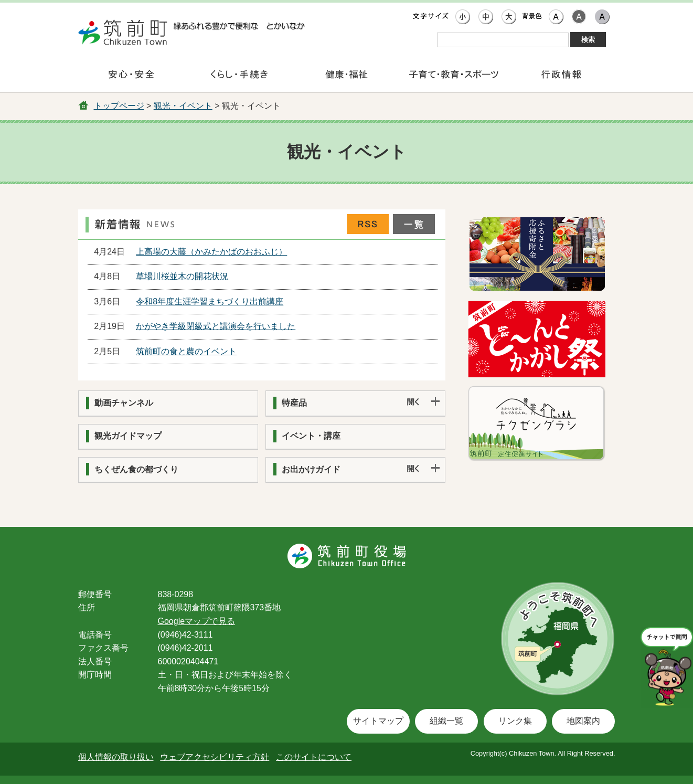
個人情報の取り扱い (116, 757)
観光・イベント (183, 106)
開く (423, 403)
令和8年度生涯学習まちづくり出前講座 (210, 301)
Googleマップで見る (197, 621)
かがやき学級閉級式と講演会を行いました (216, 326)
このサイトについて (314, 757)
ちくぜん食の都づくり (136, 469)
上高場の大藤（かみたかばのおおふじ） (211, 252)
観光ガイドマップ (128, 436)
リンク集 (515, 721)
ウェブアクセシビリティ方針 (215, 757)
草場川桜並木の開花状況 (182, 276)
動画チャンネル (124, 403)
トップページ (119, 106)
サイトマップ (378, 721)
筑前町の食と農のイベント (186, 351)
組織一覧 (446, 721)
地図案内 (583, 721)
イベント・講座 (311, 436)
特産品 (294, 403)
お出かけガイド (311, 469)
